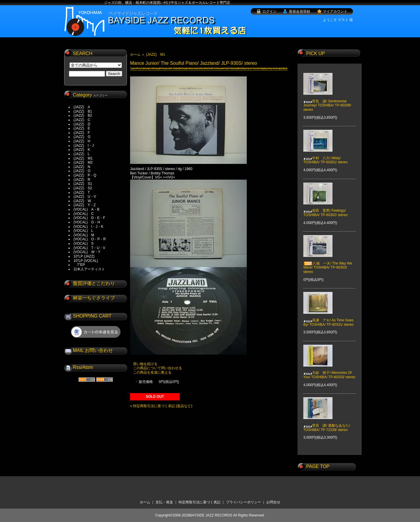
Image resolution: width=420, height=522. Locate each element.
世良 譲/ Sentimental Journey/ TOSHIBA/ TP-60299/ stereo (327, 101)
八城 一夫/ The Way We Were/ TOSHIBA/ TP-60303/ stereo (328, 263)
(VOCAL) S (84, 244)
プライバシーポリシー (244, 502)
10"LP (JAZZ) (84, 256)
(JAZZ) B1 (83, 111)
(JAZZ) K (82, 150)
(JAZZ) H (82, 141)
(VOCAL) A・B (86, 209)
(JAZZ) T (82, 192)
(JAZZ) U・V (85, 197)
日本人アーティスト (89, 269)
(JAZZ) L (82, 154)
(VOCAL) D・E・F (89, 218)
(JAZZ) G (82, 137)
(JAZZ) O (82, 171)
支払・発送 (164, 502)
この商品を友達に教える (152, 372)
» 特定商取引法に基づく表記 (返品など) (161, 406)
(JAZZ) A (82, 107)
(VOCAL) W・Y (87, 252)
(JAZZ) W (82, 201)
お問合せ (273, 502)
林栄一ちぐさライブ (94, 298)
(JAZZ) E (82, 128)
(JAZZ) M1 (83, 158)
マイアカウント (335, 11)
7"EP (79, 265)
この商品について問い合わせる (157, 368)
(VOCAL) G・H (87, 222)
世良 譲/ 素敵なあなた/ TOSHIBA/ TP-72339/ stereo (327, 423)
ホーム (135, 55)
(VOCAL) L (83, 231)
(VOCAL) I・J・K (88, 227)
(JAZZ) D (82, 124)
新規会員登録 (300, 11)
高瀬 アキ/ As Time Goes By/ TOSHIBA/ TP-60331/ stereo (328, 318)
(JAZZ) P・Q (85, 175)
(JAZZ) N (82, 167)
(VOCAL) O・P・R (90, 239)
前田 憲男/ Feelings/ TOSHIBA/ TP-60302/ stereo (325, 209)
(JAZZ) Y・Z (85, 205)
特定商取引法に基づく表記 (199, 502)
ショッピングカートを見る (96, 332)
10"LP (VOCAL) (86, 261)
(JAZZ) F (82, 133)
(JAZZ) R (82, 180)
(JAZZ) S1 (83, 184)
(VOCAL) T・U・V (89, 248)
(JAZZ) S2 (83, 188)
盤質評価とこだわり (94, 283)
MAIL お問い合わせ (93, 350)
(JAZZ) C (82, 120)
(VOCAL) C (84, 214)
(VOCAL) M (84, 235)
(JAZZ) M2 (83, 162)
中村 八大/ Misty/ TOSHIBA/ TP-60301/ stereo (325, 156)
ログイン (269, 11)
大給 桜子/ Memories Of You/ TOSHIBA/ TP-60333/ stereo (329, 371)
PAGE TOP (318, 466)
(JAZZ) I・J (85, 146)
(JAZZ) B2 (83, 115)
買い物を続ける (145, 364)
